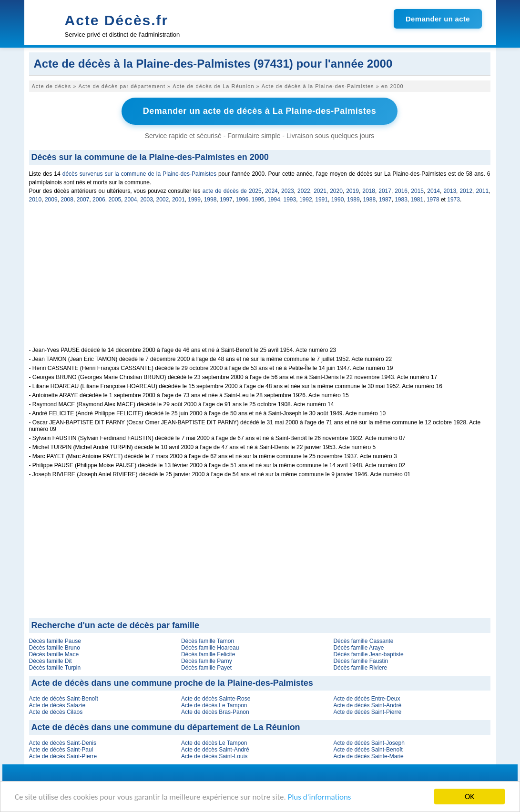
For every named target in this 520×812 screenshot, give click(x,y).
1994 (274, 200)
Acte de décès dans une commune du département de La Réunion (166, 727)
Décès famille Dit (51, 661)
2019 (352, 191)
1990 (338, 200)
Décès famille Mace (54, 654)
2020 (336, 191)
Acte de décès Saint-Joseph (369, 743)
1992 (306, 200)
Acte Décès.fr (117, 20)
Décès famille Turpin (55, 668)
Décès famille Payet (206, 668)
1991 (321, 200)
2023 (288, 191)
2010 (36, 200)
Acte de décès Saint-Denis (63, 743)
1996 (242, 200)
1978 (433, 200)
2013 (450, 191)
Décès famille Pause (55, 641)
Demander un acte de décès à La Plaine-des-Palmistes (260, 111)
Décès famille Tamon (208, 641)
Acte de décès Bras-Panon (215, 712)
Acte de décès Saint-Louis (214, 756)
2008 (67, 200)
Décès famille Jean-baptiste (368, 654)
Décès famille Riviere (360, 668)
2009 (51, 200)
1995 (258, 200)
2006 (99, 200)
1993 (290, 200)
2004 (131, 200)
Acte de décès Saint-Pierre (367, 712)
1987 (385, 200)
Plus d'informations (320, 797)
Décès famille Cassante (363, 641)
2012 (466, 191)
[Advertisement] (260, 280)
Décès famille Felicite (208, 654)
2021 (320, 191)
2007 (83, 200)
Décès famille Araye (358, 648)
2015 (417, 191)
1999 (194, 200)
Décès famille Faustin (361, 661)
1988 (369, 200)
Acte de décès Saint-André (367, 705)
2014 (433, 191)
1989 (353, 200)
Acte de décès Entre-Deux (367, 699)
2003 (147, 200)
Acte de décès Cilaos (56, 712)
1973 (454, 200)
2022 (304, 191)
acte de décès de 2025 (232, 191)
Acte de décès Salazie (57, 705)
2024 (271, 191)
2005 (115, 200)
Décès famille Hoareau (210, 648)
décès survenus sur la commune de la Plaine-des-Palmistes (139, 174)
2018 (369, 191)
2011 (482, 191)
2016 (401, 191)
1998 (210, 200)
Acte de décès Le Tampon (214, 705)
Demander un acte (438, 19)
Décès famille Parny (207, 661)
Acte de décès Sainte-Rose (216, 699)
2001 (178, 200)
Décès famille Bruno (55, 648)
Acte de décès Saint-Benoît (64, 699)
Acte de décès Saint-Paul (61, 750)
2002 (163, 200)
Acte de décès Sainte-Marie (368, 756)
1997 (226, 200)
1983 (401, 200)
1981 (417, 200)
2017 (385, 191)
